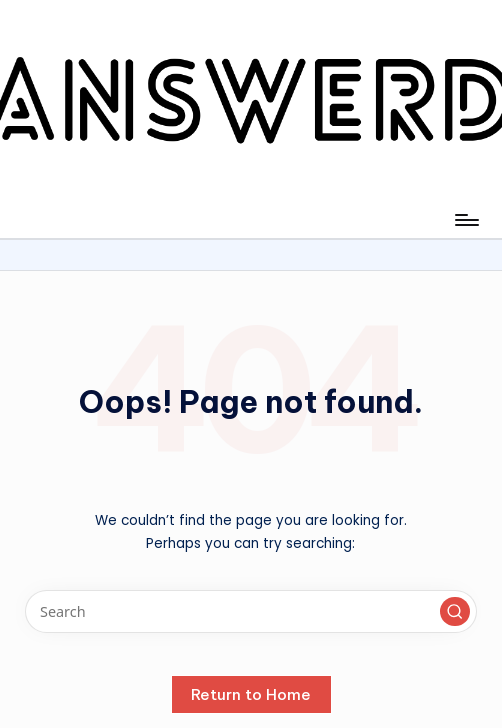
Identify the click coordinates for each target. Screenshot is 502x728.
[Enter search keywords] (250, 611)
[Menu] (465, 220)
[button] (455, 612)
